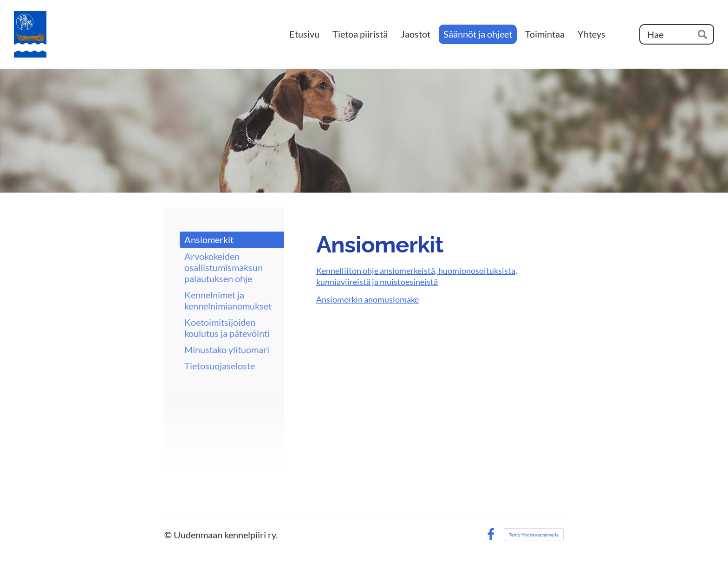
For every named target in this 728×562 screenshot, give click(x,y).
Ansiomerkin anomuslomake (367, 299)
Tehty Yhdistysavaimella (534, 535)
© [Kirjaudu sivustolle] (169, 535)
